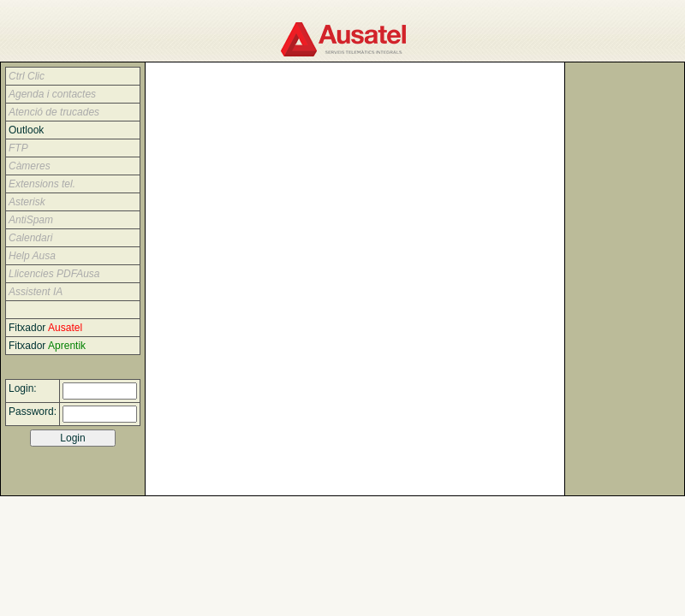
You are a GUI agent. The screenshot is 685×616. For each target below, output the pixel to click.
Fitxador (47, 328)
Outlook (28, 130)
